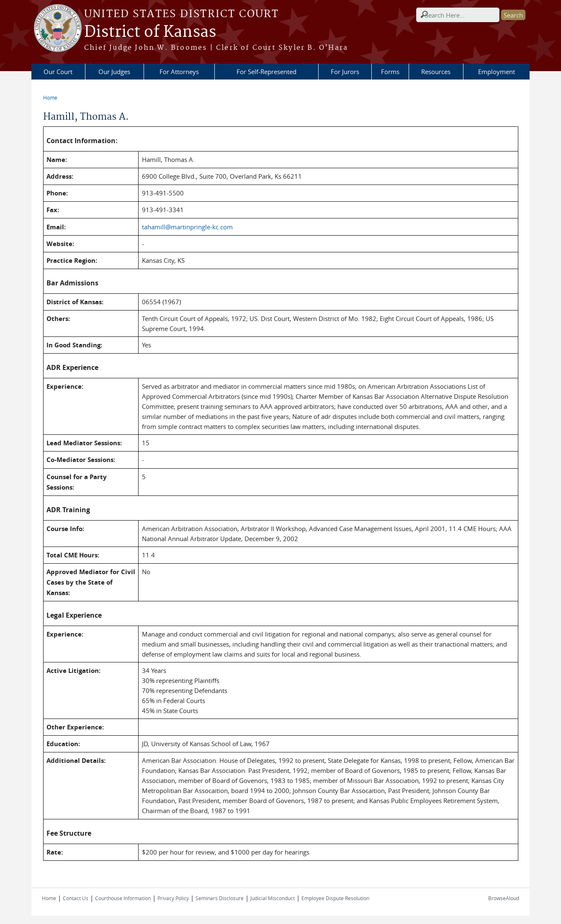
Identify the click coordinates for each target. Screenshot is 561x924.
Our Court (58, 72)
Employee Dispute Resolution (335, 898)
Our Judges (114, 72)
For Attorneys (179, 72)
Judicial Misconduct (273, 898)
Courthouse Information (123, 898)
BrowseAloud (504, 898)
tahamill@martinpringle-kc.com (187, 227)
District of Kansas (150, 32)
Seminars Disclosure (220, 898)
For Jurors (345, 72)
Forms (390, 72)
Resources (436, 72)
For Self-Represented (266, 72)
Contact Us (76, 898)
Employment (497, 72)
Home (50, 98)
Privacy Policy (173, 898)
